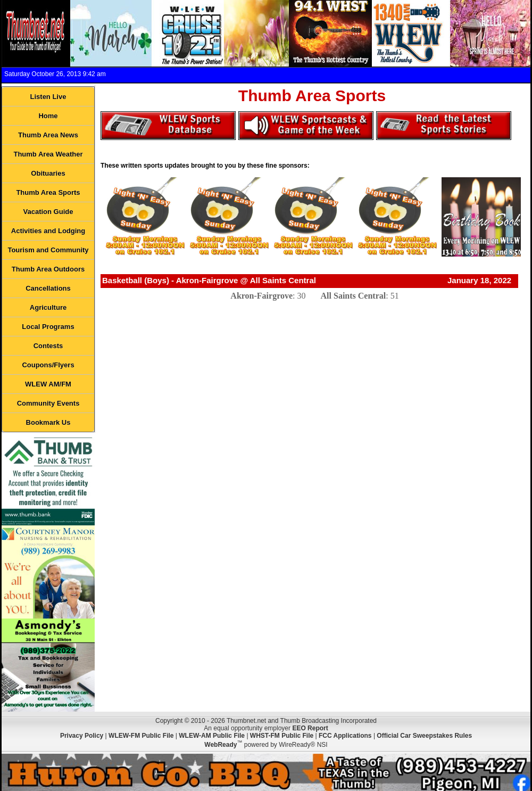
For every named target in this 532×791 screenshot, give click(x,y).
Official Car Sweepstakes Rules (424, 736)
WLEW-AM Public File (212, 736)
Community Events (48, 403)
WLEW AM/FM (48, 384)
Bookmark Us (48, 422)
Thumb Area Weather (48, 154)
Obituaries (48, 173)
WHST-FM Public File (282, 736)
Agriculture (48, 307)
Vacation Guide (48, 212)
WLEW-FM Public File (141, 736)
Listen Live (48, 97)
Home (48, 116)
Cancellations (48, 288)
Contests (48, 346)
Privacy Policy (82, 736)
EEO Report (310, 728)
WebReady (221, 745)
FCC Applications (345, 736)
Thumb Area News (48, 135)
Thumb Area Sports (48, 192)
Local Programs (48, 327)
